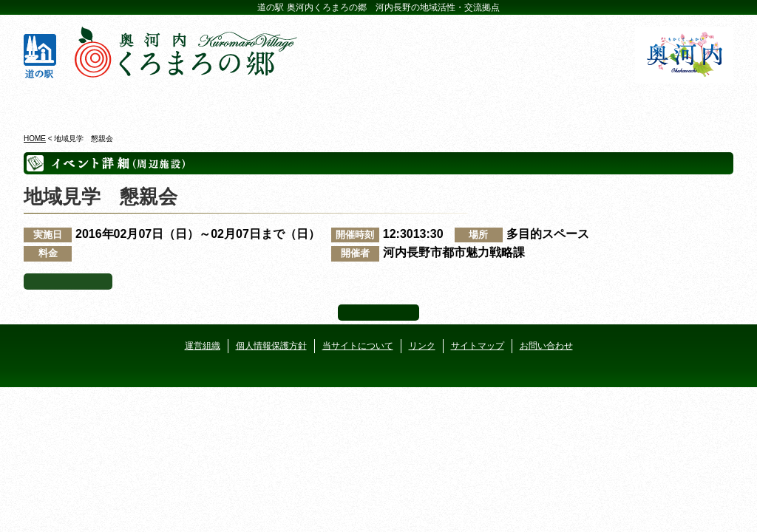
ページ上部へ (378, 313)
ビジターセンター (200, 103)
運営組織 (203, 346)
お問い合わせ (546, 346)
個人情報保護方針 (271, 346)
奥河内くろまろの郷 (81, 103)
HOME (35, 139)
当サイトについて (358, 346)
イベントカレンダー (319, 103)
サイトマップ (478, 346)
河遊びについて (557, 103)
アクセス (676, 103)
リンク (422, 346)
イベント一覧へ (68, 282)
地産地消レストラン (438, 103)
